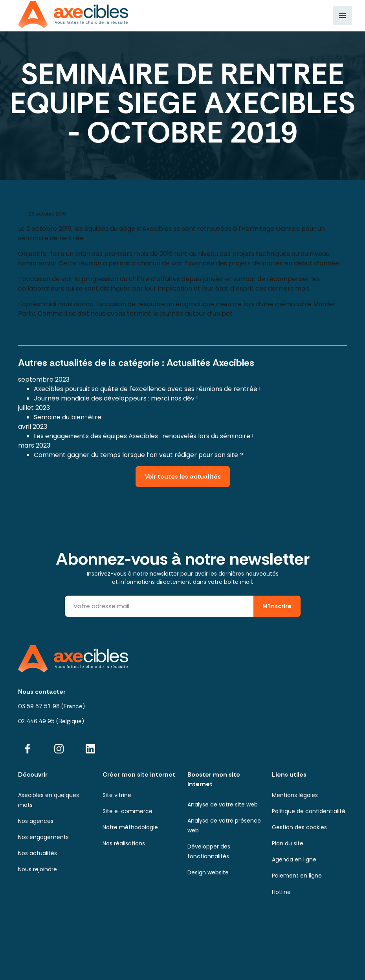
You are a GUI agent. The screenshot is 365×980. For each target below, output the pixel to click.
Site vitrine (117, 795)
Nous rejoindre (38, 869)
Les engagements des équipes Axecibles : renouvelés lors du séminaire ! (144, 436)
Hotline (281, 892)
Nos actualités (38, 853)
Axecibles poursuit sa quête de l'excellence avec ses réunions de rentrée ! (147, 389)
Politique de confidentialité (309, 811)
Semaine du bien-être (68, 417)
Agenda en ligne (294, 859)
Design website (208, 872)
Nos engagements (43, 837)
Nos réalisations (124, 843)
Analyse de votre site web (223, 804)
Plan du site (288, 843)
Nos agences (36, 821)
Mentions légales (295, 795)
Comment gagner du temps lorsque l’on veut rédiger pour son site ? (138, 455)
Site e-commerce (127, 811)
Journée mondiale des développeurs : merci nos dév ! (116, 398)
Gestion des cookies (299, 827)
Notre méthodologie (130, 827)
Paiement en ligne (297, 876)
